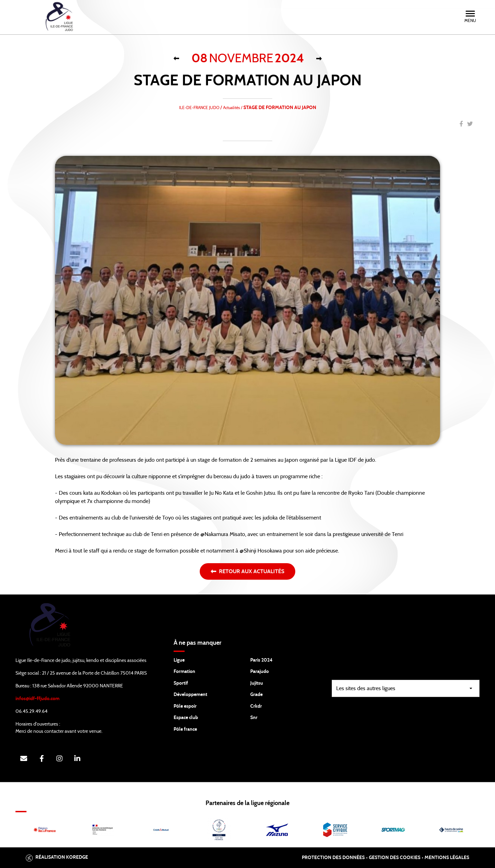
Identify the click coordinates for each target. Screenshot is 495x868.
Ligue (179, 660)
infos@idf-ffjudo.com (37, 699)
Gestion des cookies (395, 858)
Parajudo (260, 672)
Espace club (186, 718)
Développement (190, 695)
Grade (256, 695)
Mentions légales (447, 858)
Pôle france (185, 729)
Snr (254, 718)
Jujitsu (257, 683)
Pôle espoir (185, 706)
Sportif (181, 683)
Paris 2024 (261, 660)
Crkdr (256, 706)
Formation (184, 672)
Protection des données (333, 858)
